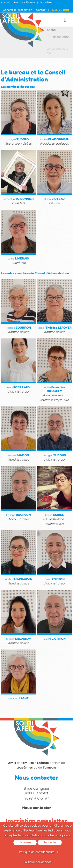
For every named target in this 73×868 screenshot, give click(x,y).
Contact (41, 10)
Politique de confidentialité (37, 852)
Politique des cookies (37, 862)
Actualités (46, 3)
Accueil (6, 3)
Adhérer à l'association (18, 10)
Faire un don (60, 10)
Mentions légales (25, 3)
